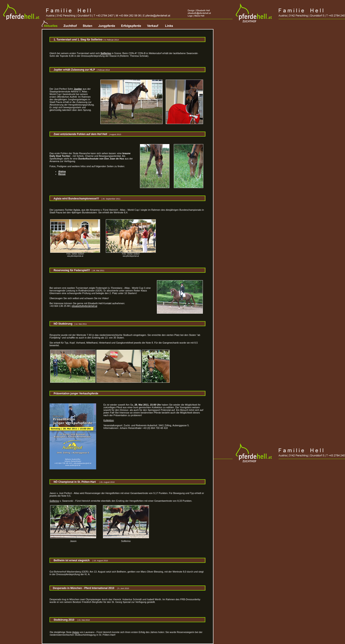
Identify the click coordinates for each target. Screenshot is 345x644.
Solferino (54, 501)
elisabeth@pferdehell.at (84, 306)
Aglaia (76, 632)
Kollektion (109, 420)
